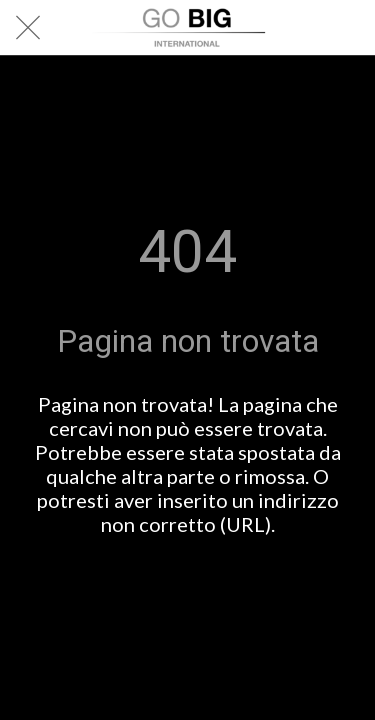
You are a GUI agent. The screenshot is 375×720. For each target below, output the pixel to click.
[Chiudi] (28, 28)
